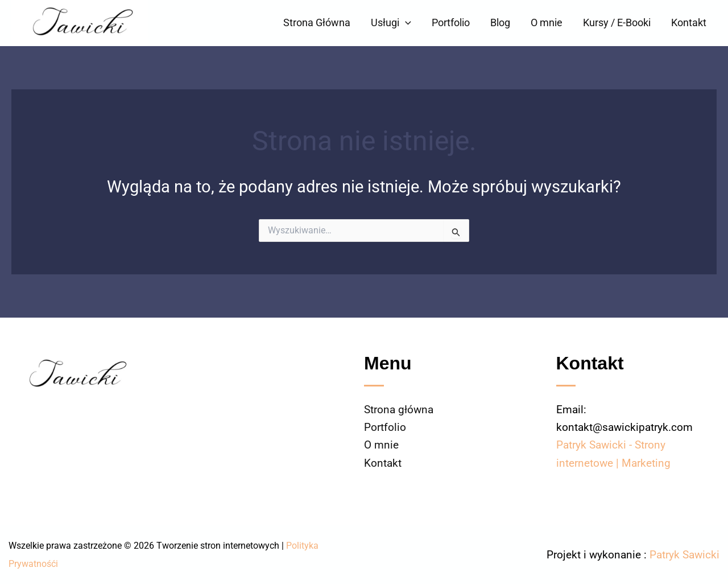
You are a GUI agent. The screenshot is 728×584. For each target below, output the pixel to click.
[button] (405, 23)
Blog (500, 22)
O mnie (547, 22)
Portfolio (451, 22)
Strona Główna (317, 22)
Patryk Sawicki (684, 555)
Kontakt (689, 22)
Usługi (391, 23)
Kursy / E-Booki (617, 22)
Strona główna (399, 410)
